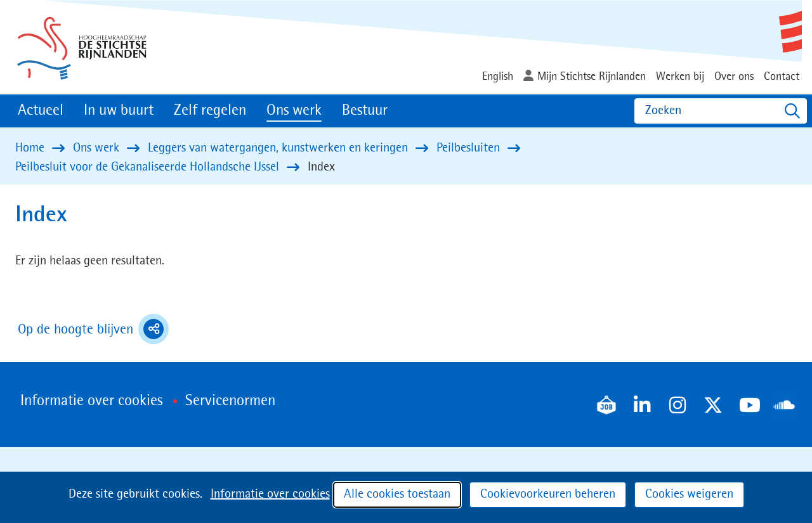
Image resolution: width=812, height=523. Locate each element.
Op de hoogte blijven (93, 329)
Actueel (41, 111)
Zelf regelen (210, 111)
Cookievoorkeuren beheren (548, 494)
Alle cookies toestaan (397, 494)
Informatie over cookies (270, 494)
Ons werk (294, 111)
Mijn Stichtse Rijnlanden (592, 77)
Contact (782, 77)
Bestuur (365, 111)
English (498, 77)
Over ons (734, 77)
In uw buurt (119, 111)
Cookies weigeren (689, 494)
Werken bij (680, 77)
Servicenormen (230, 401)
